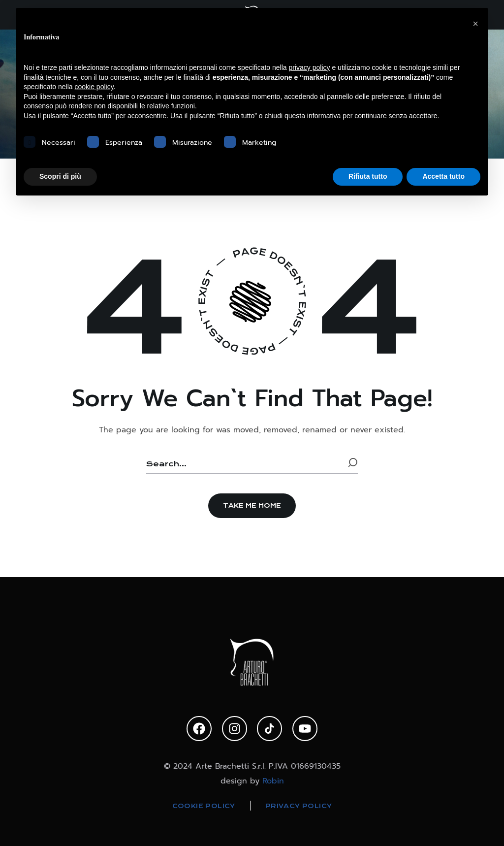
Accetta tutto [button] (443, 176)
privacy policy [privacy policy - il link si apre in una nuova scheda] (310, 67)
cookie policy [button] (94, 87)
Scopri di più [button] (60, 176)
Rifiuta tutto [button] (368, 176)
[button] (252, 506)
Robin (273, 781)
